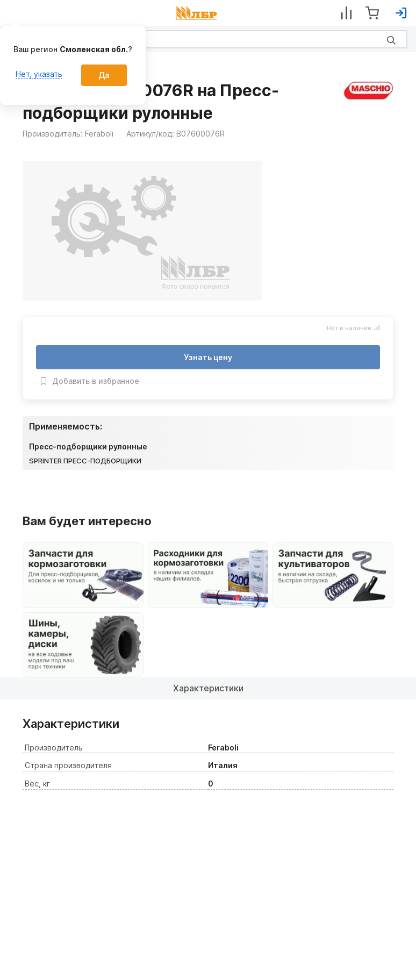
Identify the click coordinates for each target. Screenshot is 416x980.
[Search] (208, 39)
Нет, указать (39, 74)
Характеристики (208, 688)
